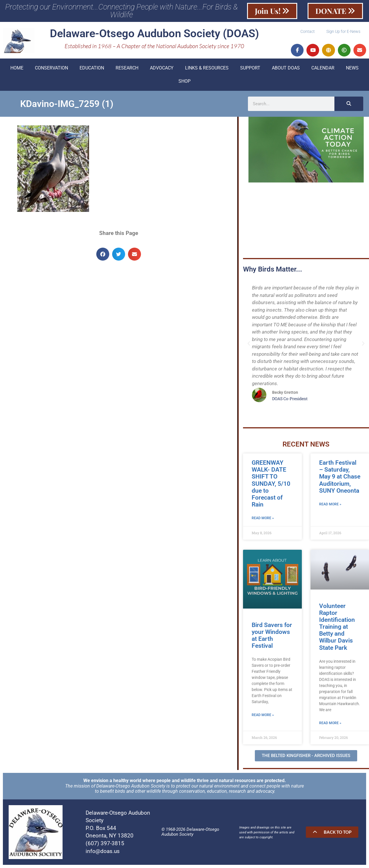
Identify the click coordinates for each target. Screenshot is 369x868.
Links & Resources (207, 68)
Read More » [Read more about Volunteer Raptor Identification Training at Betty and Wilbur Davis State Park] (330, 723)
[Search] (349, 104)
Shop (184, 81)
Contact (308, 32)
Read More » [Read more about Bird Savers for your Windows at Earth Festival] (263, 716)
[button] (103, 254)
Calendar (323, 68)
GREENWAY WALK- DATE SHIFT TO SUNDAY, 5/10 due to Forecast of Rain (271, 484)
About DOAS (286, 68)
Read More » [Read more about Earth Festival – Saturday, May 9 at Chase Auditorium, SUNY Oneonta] (330, 505)
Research (127, 68)
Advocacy (162, 68)
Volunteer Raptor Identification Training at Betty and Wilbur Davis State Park (337, 627)
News (352, 68)
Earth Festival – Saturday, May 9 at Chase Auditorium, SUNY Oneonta (340, 477)
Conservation (51, 68)
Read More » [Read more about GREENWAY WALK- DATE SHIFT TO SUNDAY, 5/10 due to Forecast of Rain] (263, 519)
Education (92, 68)
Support (250, 68)
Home (17, 68)
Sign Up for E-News (343, 32)
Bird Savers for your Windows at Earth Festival (272, 636)
